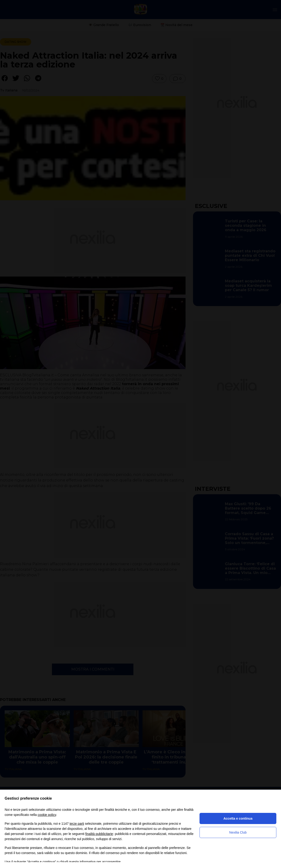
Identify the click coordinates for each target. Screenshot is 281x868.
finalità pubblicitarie (99, 834)
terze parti (77, 824)
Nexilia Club (238, 832)
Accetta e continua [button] (238, 818)
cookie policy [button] (47, 815)
